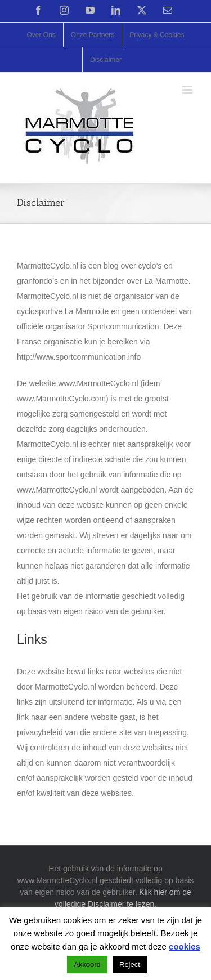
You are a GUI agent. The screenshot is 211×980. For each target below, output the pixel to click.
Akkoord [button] (87, 965)
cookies (185, 947)
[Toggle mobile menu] (188, 90)
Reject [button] (130, 965)
